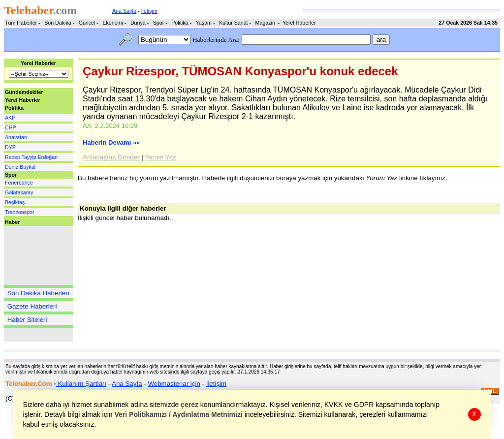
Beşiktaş (15, 202)
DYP (10, 147)
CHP (11, 127)
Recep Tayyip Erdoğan (31, 157)
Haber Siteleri (27, 320)
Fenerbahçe (19, 183)
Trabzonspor (19, 212)
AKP (10, 118)
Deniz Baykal (20, 167)
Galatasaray (19, 192)
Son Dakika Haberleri (38, 293)
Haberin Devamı (111, 142)
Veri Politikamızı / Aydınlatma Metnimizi (179, 414)
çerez (190, 405)
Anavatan (16, 137)
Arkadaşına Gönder (111, 157)
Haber (12, 222)
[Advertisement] (33, 255)
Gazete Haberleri (32, 306)
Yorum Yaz (160, 157)
